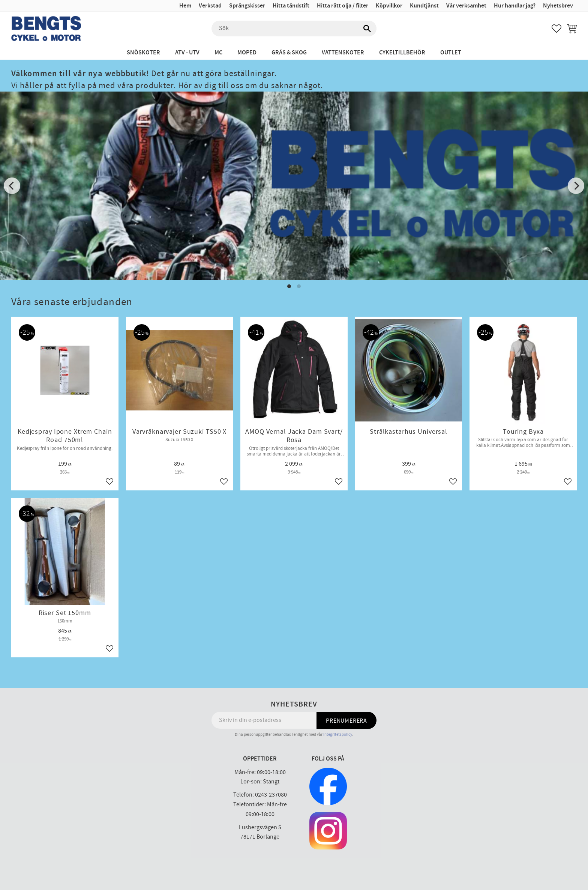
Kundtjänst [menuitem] (424, 6)
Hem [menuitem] (185, 6)
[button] (556, 29)
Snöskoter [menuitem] (143, 53)
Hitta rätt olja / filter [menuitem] (343, 6)
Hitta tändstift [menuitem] (291, 6)
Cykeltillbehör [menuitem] (402, 53)
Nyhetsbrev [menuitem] (558, 6)
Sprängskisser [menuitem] (247, 6)
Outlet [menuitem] (451, 53)
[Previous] (12, 186)
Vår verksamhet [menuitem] (466, 6)
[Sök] (367, 29)
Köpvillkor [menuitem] (389, 6)
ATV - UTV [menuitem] (187, 53)
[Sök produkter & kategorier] (294, 29)
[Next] (576, 186)
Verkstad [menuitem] (210, 6)
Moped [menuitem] (247, 53)
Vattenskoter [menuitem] (343, 53)
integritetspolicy (338, 734)
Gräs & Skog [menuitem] (289, 53)
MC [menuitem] (218, 53)
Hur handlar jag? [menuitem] (515, 6)
